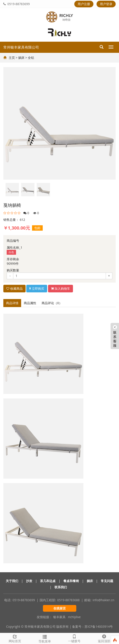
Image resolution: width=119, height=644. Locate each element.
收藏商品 (14, 288)
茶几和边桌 (48, 581)
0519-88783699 (17, 4)
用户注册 (84, 4)
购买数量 (13, 270)
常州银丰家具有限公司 (21, 47)
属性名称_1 (14, 247)
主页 (12, 58)
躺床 (21, 58)
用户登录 (106, 4)
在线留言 (60, 608)
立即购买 (37, 288)
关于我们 (12, 581)
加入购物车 (61, 288)
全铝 (31, 58)
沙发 (29, 581)
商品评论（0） (52, 303)
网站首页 (15, 638)
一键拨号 (75, 638)
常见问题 (107, 581)
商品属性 (30, 303)
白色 (11, 252)
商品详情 (12, 303)
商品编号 (13, 241)
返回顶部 (104, 638)
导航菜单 (45, 638)
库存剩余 (13, 259)
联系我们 (61, 587)
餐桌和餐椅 (71, 581)
